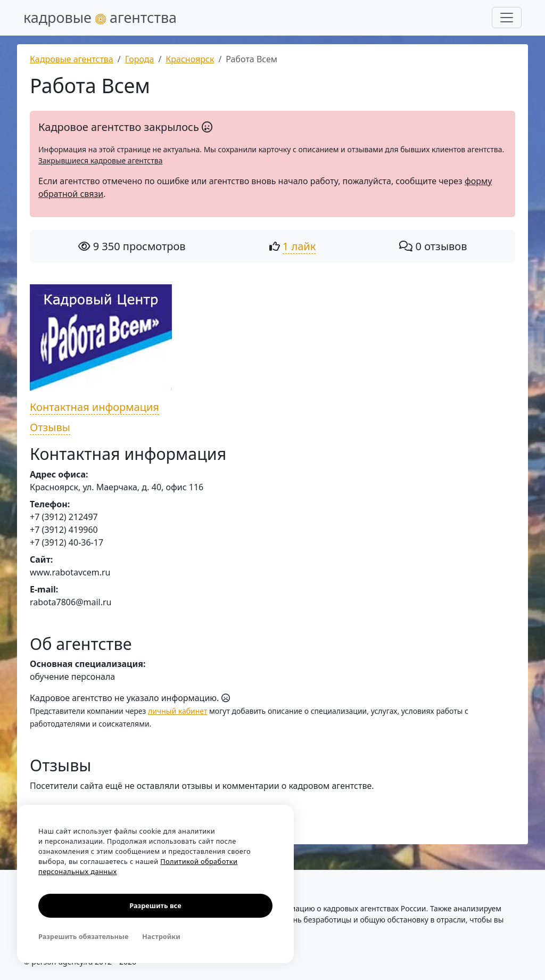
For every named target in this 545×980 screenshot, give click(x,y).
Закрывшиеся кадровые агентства (100, 160)
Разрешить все (155, 905)
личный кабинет (177, 711)
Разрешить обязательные (83, 936)
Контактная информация (94, 407)
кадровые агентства (100, 17)
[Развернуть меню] (507, 18)
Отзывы (50, 427)
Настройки (161, 936)
